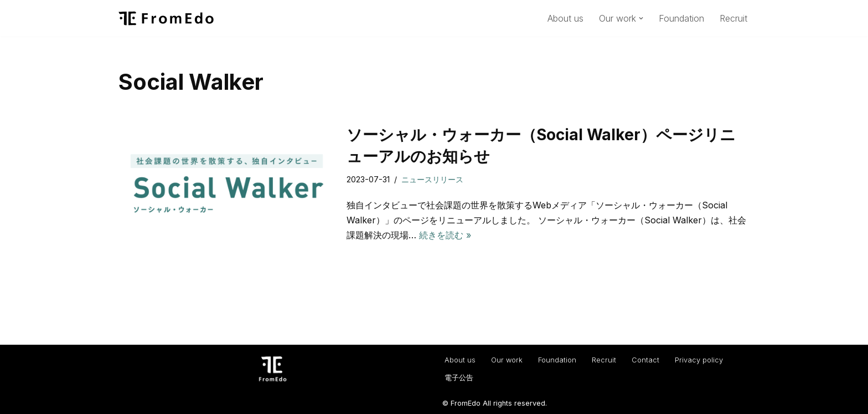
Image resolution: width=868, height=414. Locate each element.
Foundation (681, 18)
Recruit (733, 18)
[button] (641, 18)
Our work (507, 360)
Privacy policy (699, 360)
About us (565, 18)
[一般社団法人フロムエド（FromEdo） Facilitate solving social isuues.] (166, 18)
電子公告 (459, 378)
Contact (645, 360)
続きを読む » (445, 235)
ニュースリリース (432, 179)
